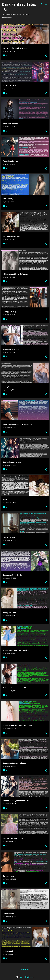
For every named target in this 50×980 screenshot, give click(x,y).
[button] (46, 56)
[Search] (42, 4)
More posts (25, 969)
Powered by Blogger (25, 977)
